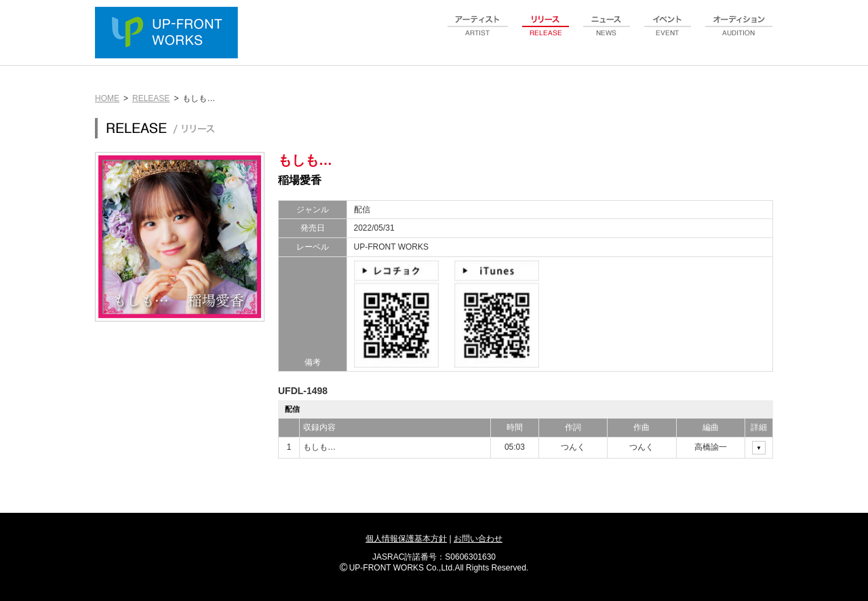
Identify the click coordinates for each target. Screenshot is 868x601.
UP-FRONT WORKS (170, 34)
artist (478, 33)
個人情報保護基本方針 (406, 539)
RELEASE (151, 98)
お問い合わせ (478, 539)
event (668, 33)
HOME (107, 98)
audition (739, 33)
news (607, 33)
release (546, 33)
